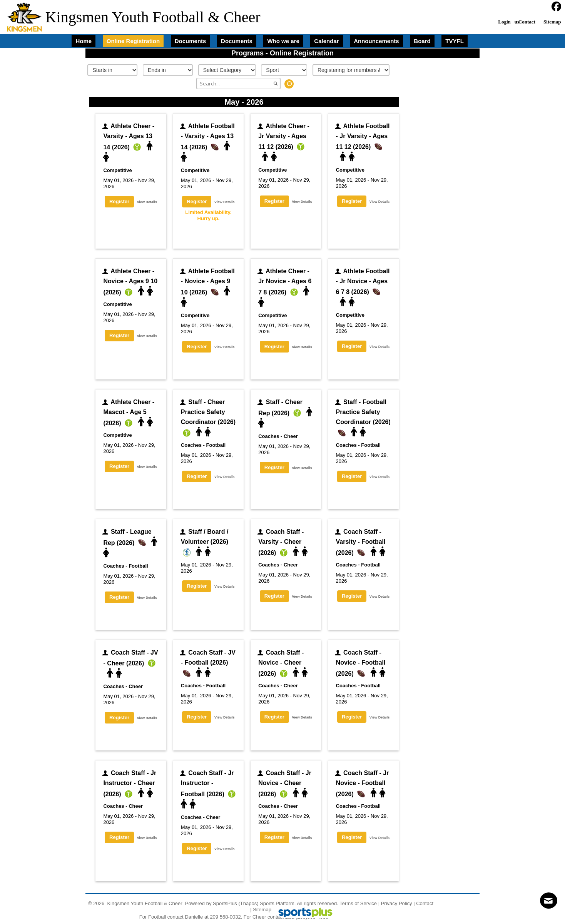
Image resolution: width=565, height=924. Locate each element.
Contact (425, 903)
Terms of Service (358, 903)
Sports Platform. (278, 903)
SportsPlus (225, 903)
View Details (147, 202)
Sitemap (262, 910)
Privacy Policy (397, 903)
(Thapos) (249, 903)
